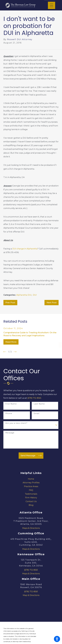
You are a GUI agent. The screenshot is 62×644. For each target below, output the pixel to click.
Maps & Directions (31, 528)
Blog (31, 505)
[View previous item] (5, 352)
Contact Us (31, 501)
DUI (35, 295)
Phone (9, 413)
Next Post (52, 303)
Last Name (39, 404)
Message (10, 433)
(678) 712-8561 (34, 398)
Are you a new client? (16, 423)
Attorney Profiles (31, 483)
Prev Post (10, 303)
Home (31, 479)
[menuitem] (31, 479)
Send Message (31, 456)
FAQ (31, 490)
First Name (11, 404)
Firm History (31, 498)
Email (37, 413)
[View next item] (15, 352)
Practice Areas (31, 486)
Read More (11, 342)
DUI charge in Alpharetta (25, 249)
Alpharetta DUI (24, 295)
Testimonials (31, 494)
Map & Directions (31, 595)
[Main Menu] (52, 5)
